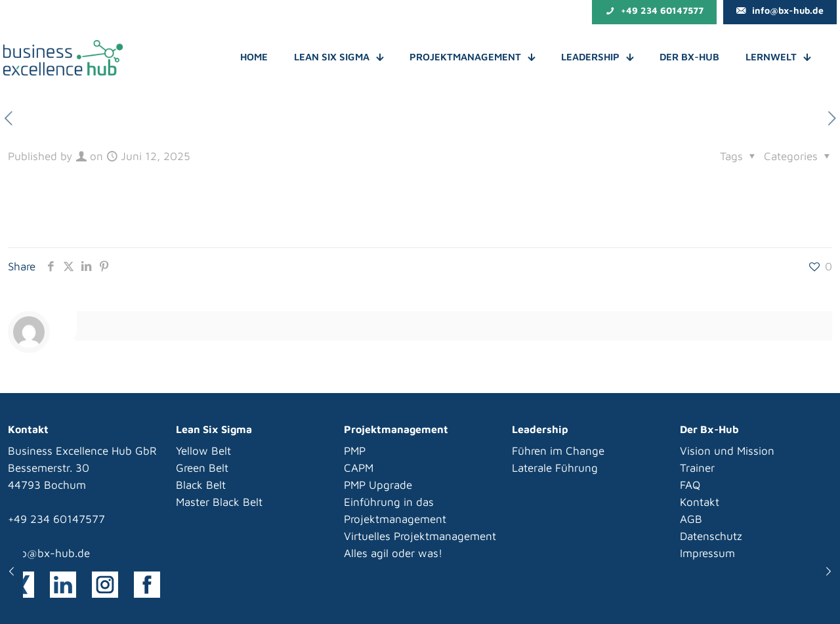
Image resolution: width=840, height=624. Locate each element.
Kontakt (700, 502)
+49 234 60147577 (56, 519)
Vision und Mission (727, 451)
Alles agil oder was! (393, 553)
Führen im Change (558, 451)
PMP (355, 451)
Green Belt (202, 468)
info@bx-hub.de (49, 553)
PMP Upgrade (378, 485)
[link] (63, 585)
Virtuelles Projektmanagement (420, 536)
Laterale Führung (555, 468)
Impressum (707, 553)
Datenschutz (711, 536)
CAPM (359, 468)
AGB (691, 519)
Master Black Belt (219, 502)
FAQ (690, 485)
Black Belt (201, 485)
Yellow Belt (203, 451)
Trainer (697, 468)
